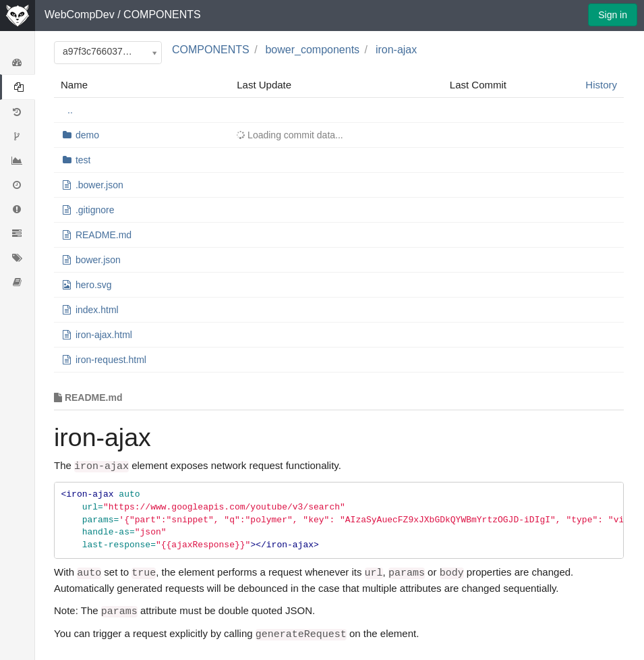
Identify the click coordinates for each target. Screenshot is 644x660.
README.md (104, 235)
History (601, 85)
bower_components (312, 50)
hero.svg (94, 285)
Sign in (613, 15)
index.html (97, 310)
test (83, 160)
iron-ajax (396, 50)
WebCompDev (80, 15)
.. (70, 110)
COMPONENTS (162, 15)
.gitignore (95, 210)
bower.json (98, 260)
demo (87, 135)
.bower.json (99, 185)
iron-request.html (111, 360)
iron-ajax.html (104, 335)
